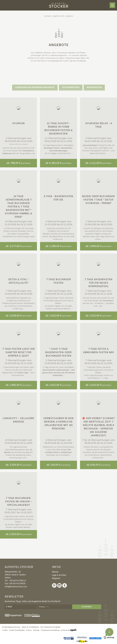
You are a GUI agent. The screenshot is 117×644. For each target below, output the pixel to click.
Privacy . (29, 630)
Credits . (6, 630)
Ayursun (18, 123)
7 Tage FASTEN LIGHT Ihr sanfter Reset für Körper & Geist (19, 352)
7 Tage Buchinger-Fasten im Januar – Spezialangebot (19, 502)
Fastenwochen (71, 87)
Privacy (44, 607)
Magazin (56, 578)
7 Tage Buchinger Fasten (58, 281)
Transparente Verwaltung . (51, 630)
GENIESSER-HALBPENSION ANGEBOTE (35, 87)
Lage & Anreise (59, 575)
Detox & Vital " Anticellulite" (18, 281)
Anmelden (87, 607)
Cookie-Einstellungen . (17, 630)
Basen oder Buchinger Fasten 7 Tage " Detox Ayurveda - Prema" (98, 200)
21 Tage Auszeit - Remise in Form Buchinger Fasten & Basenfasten (58, 129)
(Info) (47, 607)
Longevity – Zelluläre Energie (18, 420)
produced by (69, 630)
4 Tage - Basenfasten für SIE (58, 198)
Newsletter (14, 597)
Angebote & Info (59, 16)
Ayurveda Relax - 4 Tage (99, 125)
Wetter (55, 572)
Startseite (48, 16)
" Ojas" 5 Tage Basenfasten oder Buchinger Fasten (58, 352)
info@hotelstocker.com (16, 587)
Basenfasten (94, 87)
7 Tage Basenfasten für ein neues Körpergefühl (99, 283)
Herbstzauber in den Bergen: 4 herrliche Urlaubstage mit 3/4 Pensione (58, 424)
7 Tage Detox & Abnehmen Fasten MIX (98, 351)
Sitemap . (37, 630)
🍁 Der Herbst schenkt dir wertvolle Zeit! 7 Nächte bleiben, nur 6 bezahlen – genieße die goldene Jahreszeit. (98, 427)
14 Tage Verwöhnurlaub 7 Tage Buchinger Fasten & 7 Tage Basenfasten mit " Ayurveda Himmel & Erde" (18, 207)
